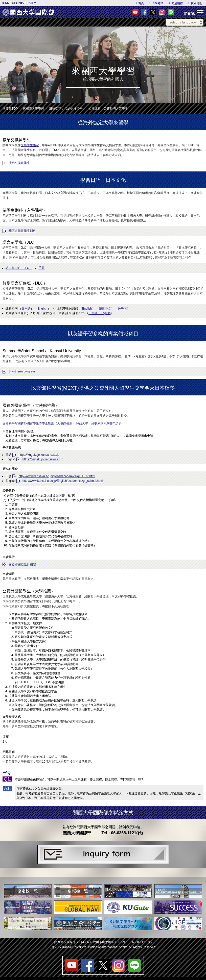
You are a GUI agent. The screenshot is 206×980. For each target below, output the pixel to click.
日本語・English (99, 313)
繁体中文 (105, 309)
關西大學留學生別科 (22, 231)
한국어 (122, 309)
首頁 (141, 3)
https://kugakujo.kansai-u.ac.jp (39, 455)
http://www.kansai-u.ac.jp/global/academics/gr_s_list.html (57, 476)
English (43, 309)
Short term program (22, 371)
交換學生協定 (30, 145)
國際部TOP (10, 109)
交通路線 (177, 3)
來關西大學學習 (33, 109)
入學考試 (158, 3)
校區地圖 (197, 3)
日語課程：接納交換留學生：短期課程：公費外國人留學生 (88, 109)
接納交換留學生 (19, 163)
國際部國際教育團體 (22, 564)
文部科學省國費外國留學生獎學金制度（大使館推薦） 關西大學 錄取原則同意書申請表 (62, 423)
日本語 (26, 309)
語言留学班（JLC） (19, 268)
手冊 (41, 268)
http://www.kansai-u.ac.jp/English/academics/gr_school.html (63, 481)
